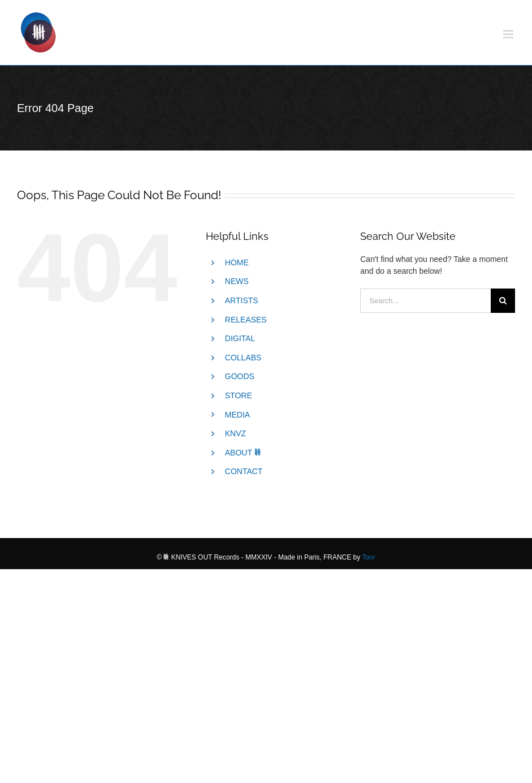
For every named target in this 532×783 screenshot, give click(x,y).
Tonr (368, 557)
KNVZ (235, 433)
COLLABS (243, 358)
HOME (237, 263)
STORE (239, 395)
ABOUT (243, 453)
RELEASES (246, 320)
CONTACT (244, 471)
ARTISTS (242, 300)
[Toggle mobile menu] (509, 34)
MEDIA (237, 415)
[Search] (503, 301)
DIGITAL (240, 338)
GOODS (240, 376)
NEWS (237, 281)
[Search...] (425, 301)
